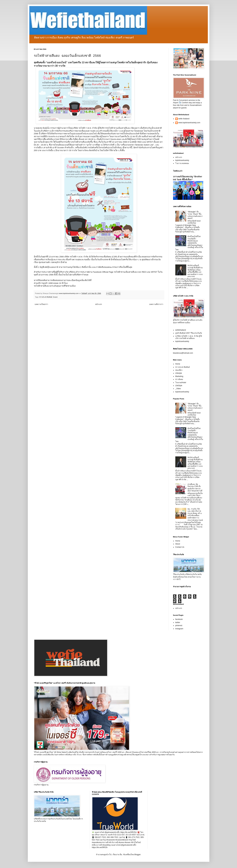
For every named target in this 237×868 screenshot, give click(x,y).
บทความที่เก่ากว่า (156, 304)
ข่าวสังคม (179, 379)
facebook (179, 619)
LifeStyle (179, 386)
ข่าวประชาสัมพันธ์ (46, 297)
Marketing (179, 376)
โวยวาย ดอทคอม (182, 163)
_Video (178, 389)
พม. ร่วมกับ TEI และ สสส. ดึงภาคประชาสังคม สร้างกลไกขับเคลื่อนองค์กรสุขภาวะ (195, 513)
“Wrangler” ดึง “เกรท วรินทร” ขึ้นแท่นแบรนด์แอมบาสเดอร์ (195, 215)
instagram (179, 629)
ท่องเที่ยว (179, 370)
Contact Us (180, 547)
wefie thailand (184, 119)
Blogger (137, 855)
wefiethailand (181, 330)
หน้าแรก (99, 304)
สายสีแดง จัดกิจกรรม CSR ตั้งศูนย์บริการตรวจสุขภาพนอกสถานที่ (195, 488)
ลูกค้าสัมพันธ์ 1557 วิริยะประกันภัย (189, 333)
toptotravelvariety (182, 160)
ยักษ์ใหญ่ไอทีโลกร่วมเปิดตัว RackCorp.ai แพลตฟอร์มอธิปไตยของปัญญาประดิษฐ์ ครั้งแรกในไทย (189, 243)
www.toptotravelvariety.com (189, 123)
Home (178, 364)
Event (55, 297)
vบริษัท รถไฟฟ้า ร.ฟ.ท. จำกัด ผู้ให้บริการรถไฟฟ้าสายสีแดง (189, 337)
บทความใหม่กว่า (41, 304)
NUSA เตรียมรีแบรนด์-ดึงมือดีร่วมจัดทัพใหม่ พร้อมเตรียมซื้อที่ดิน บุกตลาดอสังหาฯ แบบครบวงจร (195, 271)
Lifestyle (179, 373)
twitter (178, 622)
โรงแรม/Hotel (181, 383)
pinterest (179, 625)
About (178, 544)
